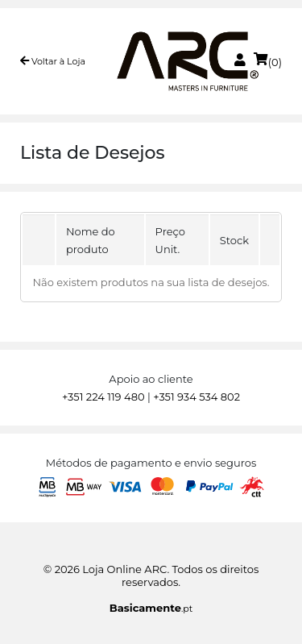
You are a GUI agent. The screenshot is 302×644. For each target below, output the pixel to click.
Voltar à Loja (53, 61)
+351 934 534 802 (197, 397)
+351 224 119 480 (103, 397)
